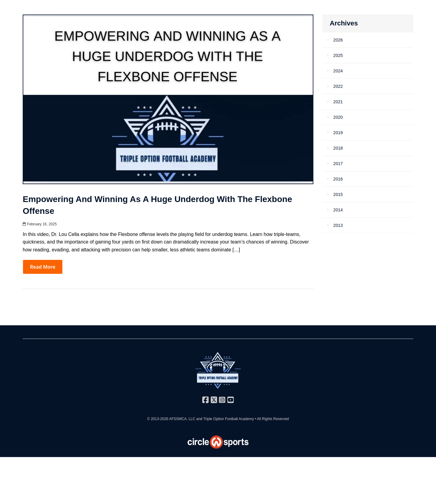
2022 (338, 86)
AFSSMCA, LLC (182, 419)
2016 (338, 179)
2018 (338, 148)
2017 (338, 164)
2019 (338, 133)
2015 (338, 194)
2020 (338, 117)
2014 (338, 210)
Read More (43, 267)
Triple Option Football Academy (228, 419)
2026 (338, 40)
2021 (338, 102)
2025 (338, 55)
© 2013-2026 (158, 419)
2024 (338, 71)
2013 (338, 225)
